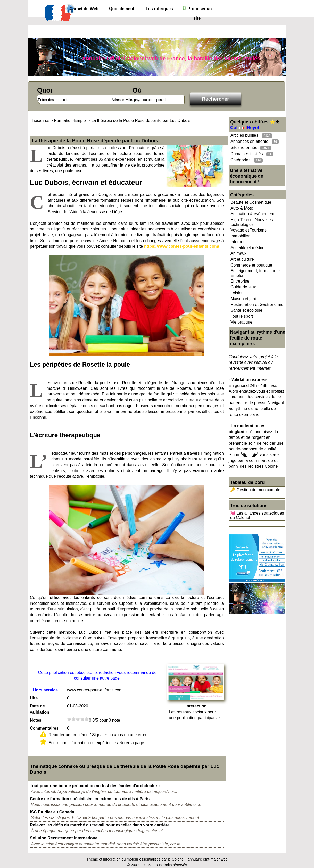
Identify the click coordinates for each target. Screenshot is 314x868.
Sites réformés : (251, 148)
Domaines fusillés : (252, 154)
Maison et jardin (245, 299)
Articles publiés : (251, 135)
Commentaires (44, 728)
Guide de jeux (243, 287)
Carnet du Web (84, 9)
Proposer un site (197, 10)
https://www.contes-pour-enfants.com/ (182, 246)
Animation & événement (252, 214)
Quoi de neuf (122, 9)
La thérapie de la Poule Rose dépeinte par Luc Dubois (141, 121)
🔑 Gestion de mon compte (255, 490)
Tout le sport (242, 316)
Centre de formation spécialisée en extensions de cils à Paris (90, 799)
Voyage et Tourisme (249, 230)
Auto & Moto (242, 208)
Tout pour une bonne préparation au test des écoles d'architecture (95, 786)
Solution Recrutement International (64, 838)
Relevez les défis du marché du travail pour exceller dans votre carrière (100, 825)
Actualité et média (247, 248)
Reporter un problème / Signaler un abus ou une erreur (99, 735)
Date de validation (40, 709)
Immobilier (240, 236)
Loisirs (236, 293)
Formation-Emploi (70, 121)
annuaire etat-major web (207, 859)
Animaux (238, 253)
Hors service (45, 690)
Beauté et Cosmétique (251, 202)
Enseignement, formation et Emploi (256, 273)
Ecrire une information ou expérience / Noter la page (96, 743)
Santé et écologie (246, 310)
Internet (237, 242)
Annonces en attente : (255, 142)
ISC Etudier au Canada (52, 812)
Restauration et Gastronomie (257, 305)
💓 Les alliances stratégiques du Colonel (257, 515)
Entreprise (240, 281)
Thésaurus (40, 121)
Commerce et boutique (251, 265)
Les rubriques (159, 9)
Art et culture (242, 259)
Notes (36, 720)
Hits (34, 698)
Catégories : (247, 160)
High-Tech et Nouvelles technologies (252, 222)
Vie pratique (241, 322)
